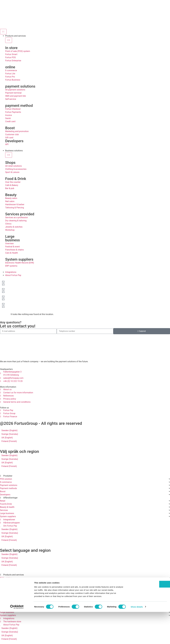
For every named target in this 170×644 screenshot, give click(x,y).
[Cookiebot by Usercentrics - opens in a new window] (17, 639)
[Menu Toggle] (3, 32)
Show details (137, 639)
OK (148, 616)
